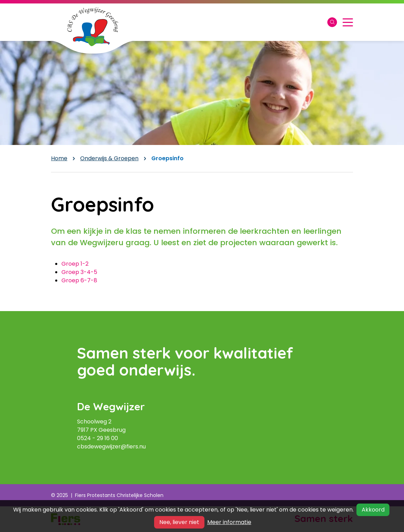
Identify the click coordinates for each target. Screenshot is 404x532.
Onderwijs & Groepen (109, 158)
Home (59, 158)
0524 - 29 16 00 (98, 438)
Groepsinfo (167, 158)
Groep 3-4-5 (79, 272)
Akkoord (373, 510)
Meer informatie (229, 522)
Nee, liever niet (179, 522)
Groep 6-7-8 (79, 280)
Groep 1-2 (75, 264)
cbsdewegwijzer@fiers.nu (111, 447)
